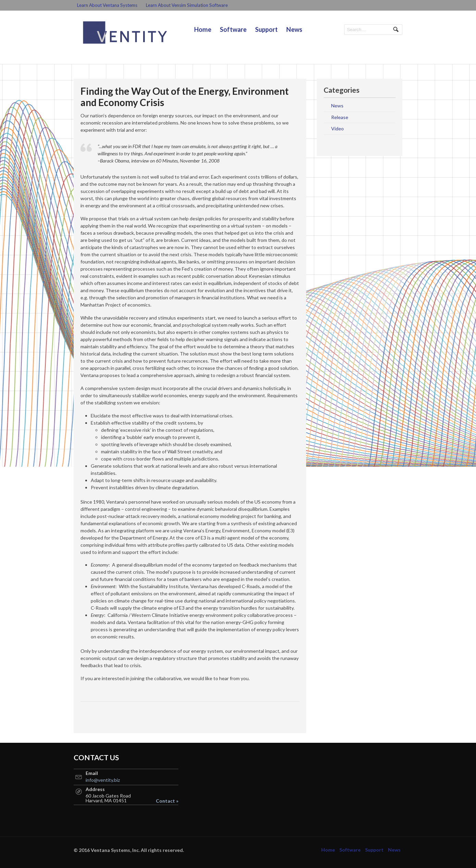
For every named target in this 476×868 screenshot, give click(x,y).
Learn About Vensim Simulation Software (187, 5)
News (294, 29)
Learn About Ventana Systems (107, 5)
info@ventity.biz (103, 780)
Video (337, 128)
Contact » (167, 801)
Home (203, 29)
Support (266, 29)
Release (340, 117)
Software (233, 29)
